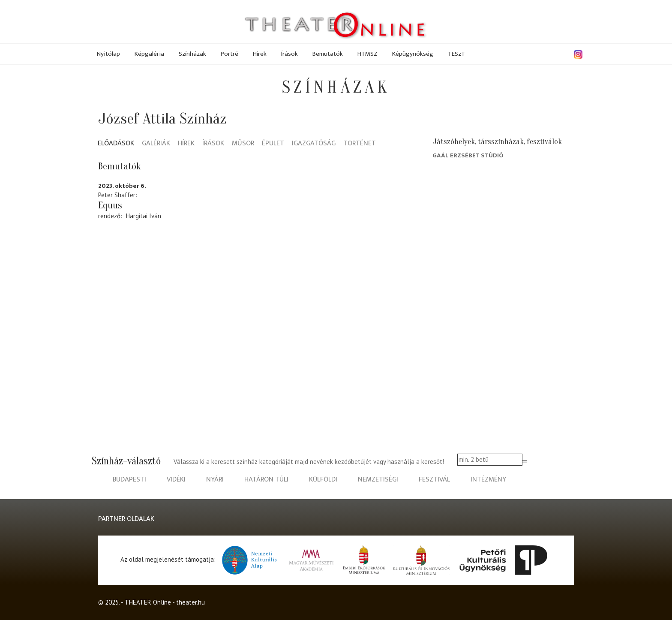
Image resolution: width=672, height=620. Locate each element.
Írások (289, 54)
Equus (110, 205)
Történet (360, 144)
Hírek (260, 54)
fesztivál (434, 480)
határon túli (266, 480)
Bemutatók (328, 54)
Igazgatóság (314, 144)
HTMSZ (367, 54)
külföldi (323, 480)
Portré (229, 54)
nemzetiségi (378, 480)
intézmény (488, 480)
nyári (215, 480)
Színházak (192, 54)
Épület (273, 144)
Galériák (156, 144)
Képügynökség (413, 54)
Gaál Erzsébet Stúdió (468, 155)
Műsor (243, 144)
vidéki (176, 480)
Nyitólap (108, 54)
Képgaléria (149, 54)
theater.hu (190, 602)
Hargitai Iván (144, 216)
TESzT (456, 54)
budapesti (129, 480)
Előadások (116, 144)
